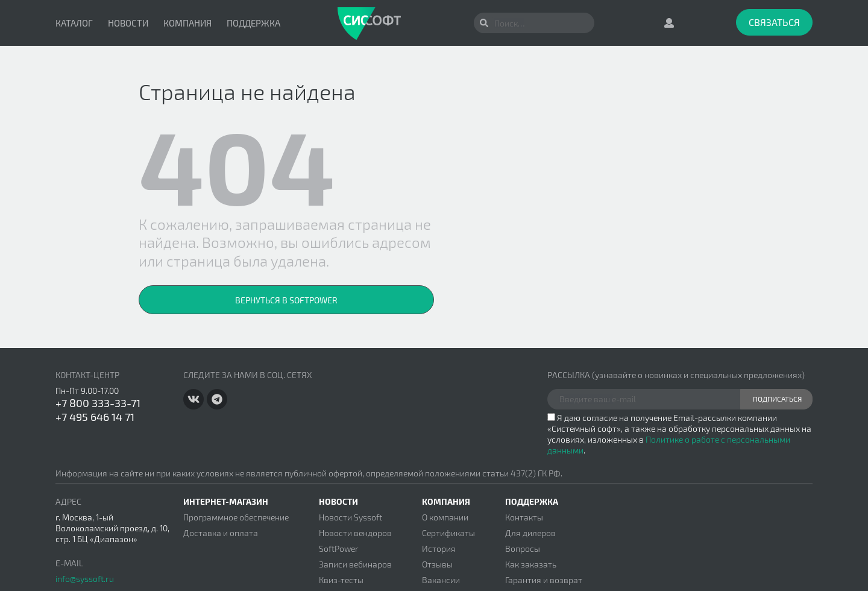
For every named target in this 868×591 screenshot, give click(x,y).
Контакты (524, 517)
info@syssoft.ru (85, 579)
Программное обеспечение (236, 517)
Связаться (774, 22)
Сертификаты (448, 533)
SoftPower (339, 548)
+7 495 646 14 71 (95, 417)
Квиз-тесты (341, 580)
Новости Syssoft (351, 517)
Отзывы (437, 564)
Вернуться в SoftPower (286, 300)
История (439, 548)
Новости (128, 23)
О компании (445, 517)
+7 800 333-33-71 (98, 403)
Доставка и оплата (221, 533)
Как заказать (531, 564)
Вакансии (441, 580)
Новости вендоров (355, 533)
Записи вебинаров (355, 564)
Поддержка (253, 23)
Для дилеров (530, 533)
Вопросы (523, 548)
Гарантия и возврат (544, 580)
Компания (187, 23)
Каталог (74, 23)
